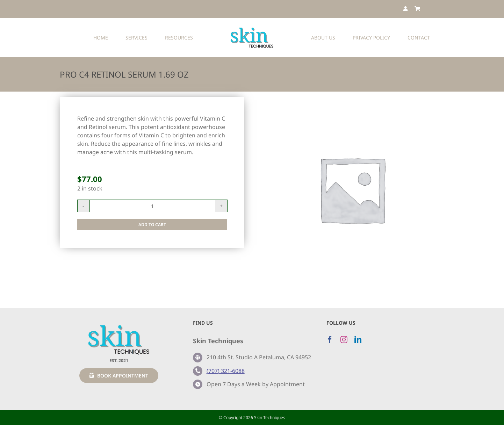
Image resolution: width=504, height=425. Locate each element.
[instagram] (344, 340)
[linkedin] (358, 340)
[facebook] (330, 340)
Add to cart (152, 225)
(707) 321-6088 (226, 371)
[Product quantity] (152, 206)
